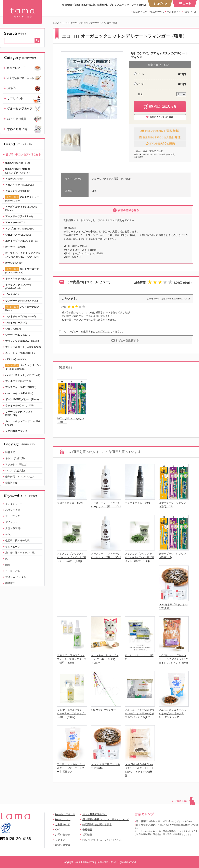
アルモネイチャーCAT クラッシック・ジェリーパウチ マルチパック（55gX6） (140, 714)
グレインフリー (14, 504)
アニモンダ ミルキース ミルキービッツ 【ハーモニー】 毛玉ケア (71, 768)
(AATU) (15, 223)
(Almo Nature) (22, 199)
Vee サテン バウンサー (103, 710)
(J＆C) (16, 323)
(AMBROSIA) (20, 229)
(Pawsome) (16, 359)
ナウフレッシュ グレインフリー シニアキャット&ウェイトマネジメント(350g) (173, 659)
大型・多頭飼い (14, 528)
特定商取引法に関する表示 (97, 824)
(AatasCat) (20, 185)
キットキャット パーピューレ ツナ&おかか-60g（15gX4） (105, 659)
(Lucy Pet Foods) (23, 423)
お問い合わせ (190, 12)
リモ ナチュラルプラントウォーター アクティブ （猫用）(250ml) (72, 714)
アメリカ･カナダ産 (16, 577)
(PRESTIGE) (21, 387)
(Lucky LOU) (19, 406)
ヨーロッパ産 (13, 571)
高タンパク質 (13, 510)
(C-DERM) (18, 335)
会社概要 (87, 830)
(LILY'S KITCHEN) (19, 413)
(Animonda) (18, 191)
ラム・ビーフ (13, 547)
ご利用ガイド (174, 12)
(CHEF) (13, 329)
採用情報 (87, 835)
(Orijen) (14, 263)
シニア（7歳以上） (16, 471)
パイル (141, 84)
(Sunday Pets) (22, 301)
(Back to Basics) (23, 367)
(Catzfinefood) (19, 287)
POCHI (103, 840)
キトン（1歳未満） (16, 458)
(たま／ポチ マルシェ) (18, 171)
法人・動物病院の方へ (95, 814)
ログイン (103, 332)
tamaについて (140, 12)
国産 (8, 565)
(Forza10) (18, 381)
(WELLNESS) (19, 235)
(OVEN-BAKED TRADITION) (23, 255)
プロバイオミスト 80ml (70, 503)
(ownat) (15, 247)
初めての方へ (157, 12)
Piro (157, 299)
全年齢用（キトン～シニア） (21, 477)
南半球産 (10, 583)
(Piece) (22, 399)
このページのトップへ (185, 801)
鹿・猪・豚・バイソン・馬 (20, 553)
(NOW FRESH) (22, 341)
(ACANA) (14, 179)
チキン (9, 534)
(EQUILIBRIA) (21, 241)
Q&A (58, 830)
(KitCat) (18, 279)
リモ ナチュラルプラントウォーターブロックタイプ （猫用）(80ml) (73, 659)
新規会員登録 (63, 845)
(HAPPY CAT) (23, 375)
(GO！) (13, 295)
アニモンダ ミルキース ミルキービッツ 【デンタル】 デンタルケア (173, 714)
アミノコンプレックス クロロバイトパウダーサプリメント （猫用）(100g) (72, 557)
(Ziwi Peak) (22, 308)
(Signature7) (21, 317)
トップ (56, 23)
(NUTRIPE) (20, 353)
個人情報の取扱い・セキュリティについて (106, 819)
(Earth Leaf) (19, 216)
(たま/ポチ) (19, 163)
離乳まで (10, 452)
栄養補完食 (11, 483)
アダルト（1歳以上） (17, 464)
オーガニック (13, 516)
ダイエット (11, 522)
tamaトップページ (65, 814)
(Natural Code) (23, 347)
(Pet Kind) (19, 393)
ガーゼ (141, 74)
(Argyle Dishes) (21, 209)
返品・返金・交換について (149, 151)
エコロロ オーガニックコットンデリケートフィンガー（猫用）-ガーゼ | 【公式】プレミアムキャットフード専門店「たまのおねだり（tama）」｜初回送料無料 (22, 12)
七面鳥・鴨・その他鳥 (17, 541)
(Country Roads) (22, 271)
